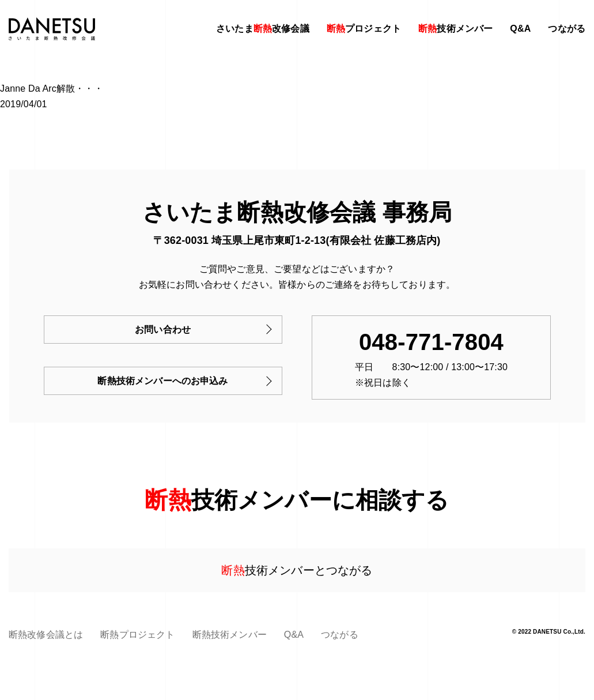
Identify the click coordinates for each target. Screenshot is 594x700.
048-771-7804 (431, 342)
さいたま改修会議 (263, 29)
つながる (567, 29)
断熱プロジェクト (137, 635)
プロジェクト (364, 29)
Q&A (520, 29)
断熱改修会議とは (46, 635)
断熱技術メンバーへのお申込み (162, 381)
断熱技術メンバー (230, 635)
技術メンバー (455, 29)
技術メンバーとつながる (297, 570)
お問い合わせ (163, 330)
